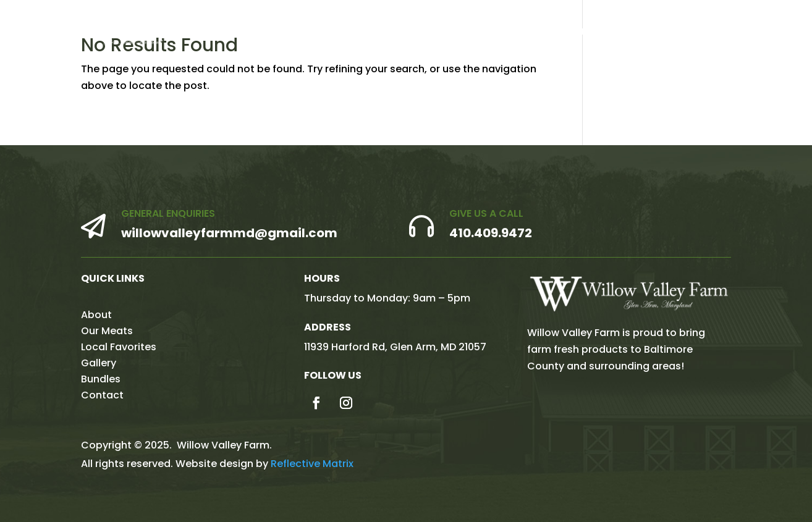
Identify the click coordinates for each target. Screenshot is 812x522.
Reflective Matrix (312, 464)
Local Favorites (580, 32)
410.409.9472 (491, 233)
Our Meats (496, 32)
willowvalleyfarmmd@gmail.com (229, 233)
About (436, 32)
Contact (768, 32)
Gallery (655, 32)
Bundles (709, 32)
